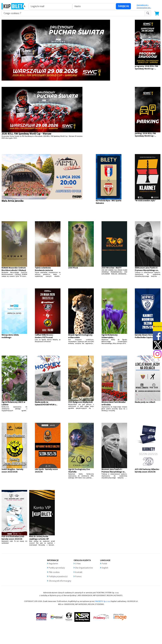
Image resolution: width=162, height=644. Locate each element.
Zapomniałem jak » (144, 8)
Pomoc (78, 576)
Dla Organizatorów (84, 568)
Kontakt (79, 572)
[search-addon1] (73, 13)
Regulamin (53, 563)
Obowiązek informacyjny (60, 581)
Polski (104, 563)
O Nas (78, 563)
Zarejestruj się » (142, 5)
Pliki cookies (54, 572)
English (105, 568)
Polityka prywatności (58, 576)
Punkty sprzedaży (57, 568)
